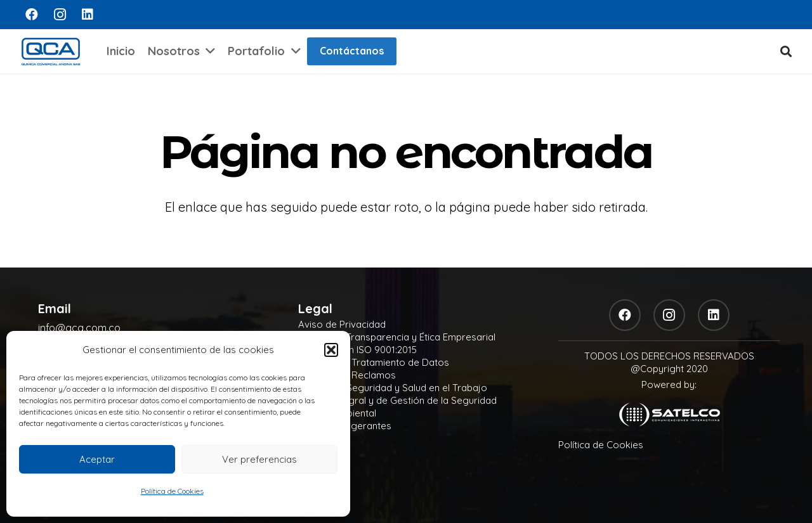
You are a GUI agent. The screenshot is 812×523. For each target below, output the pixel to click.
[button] (331, 350)
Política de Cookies (172, 491)
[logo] (51, 51)
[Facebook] (32, 15)
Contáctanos (352, 51)
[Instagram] (60, 15)
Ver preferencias (259, 459)
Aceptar (97, 459)
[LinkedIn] (88, 15)
